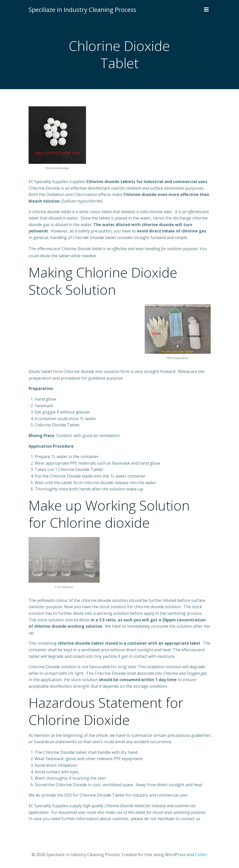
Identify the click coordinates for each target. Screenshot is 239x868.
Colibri (201, 855)
